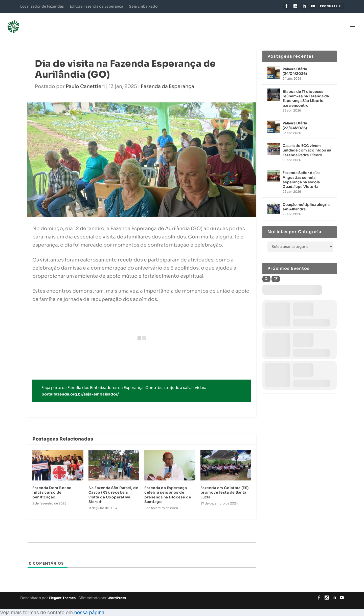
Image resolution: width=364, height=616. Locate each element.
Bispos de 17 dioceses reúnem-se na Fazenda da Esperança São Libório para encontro (306, 91)
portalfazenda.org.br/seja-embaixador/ (80, 387)
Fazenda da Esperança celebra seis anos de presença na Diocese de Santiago (168, 487)
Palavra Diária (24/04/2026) (295, 64)
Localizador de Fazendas (42, 6)
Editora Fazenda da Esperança (96, 6)
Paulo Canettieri (85, 79)
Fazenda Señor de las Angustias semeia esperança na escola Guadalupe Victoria (302, 172)
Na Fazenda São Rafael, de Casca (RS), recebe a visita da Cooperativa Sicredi (113, 487)
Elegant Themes (62, 590)
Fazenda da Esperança (167, 79)
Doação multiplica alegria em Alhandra (306, 199)
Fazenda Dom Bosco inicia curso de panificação (52, 485)
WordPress (117, 590)
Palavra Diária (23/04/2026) (295, 118)
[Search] (266, 271)
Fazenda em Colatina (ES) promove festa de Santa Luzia (225, 485)
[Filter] (276, 271)
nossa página (89, 605)
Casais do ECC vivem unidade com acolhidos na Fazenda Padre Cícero (307, 143)
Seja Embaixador (144, 6)
